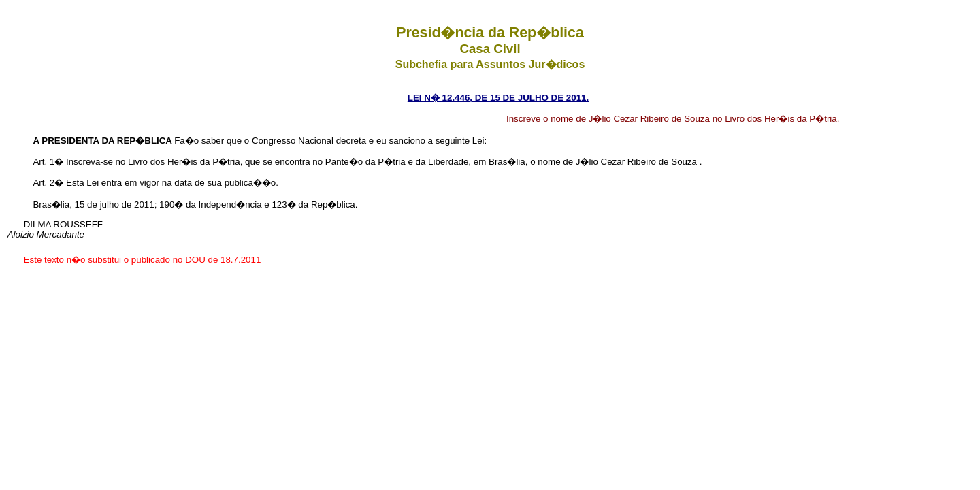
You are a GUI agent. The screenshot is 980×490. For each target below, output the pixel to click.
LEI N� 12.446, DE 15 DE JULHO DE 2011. (498, 98)
